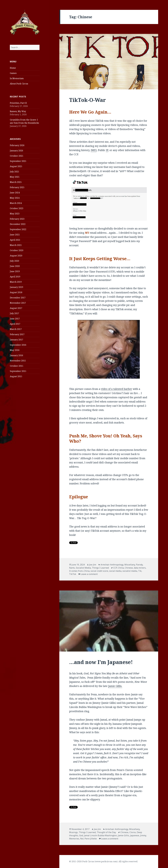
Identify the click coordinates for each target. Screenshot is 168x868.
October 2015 (17, 366)
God (81, 835)
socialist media (130, 571)
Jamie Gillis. (115, 686)
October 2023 (17, 208)
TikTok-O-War (87, 100)
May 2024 (15, 198)
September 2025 (18, 161)
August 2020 (16, 256)
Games (13, 73)
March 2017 (16, 329)
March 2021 (16, 245)
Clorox (133, 832)
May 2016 (15, 350)
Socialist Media (83, 568)
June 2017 (15, 319)
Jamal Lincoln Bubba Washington (100, 835)
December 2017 (18, 298)
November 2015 (18, 361)
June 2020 (15, 266)
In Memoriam (17, 78)
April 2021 (15, 240)
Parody (139, 565)
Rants (72, 568)
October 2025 (17, 156)
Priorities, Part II (18, 103)
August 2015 (16, 376)
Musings (73, 832)
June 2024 (15, 193)
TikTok (73, 574)
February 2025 (17, 187)
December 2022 (18, 224)
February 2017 (17, 334)
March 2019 (16, 282)
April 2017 (15, 324)
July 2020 (14, 261)
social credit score (99, 571)
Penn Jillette (91, 839)
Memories (74, 839)
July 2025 (14, 172)
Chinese (129, 568)
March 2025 (16, 182)
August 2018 (16, 292)
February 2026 (17, 145)
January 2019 (16, 287)
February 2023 (17, 219)
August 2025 (16, 166)
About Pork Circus (19, 84)
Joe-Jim (93, 565)
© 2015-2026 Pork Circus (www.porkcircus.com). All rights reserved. (104, 861)
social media (115, 571)
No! (82, 839)
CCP (115, 568)
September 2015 (18, 371)
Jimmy (143, 835)
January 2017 (16, 340)
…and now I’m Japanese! (101, 662)
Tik (140, 571)
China (121, 568)
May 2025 (15, 177)
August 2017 (16, 308)
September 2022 (18, 229)
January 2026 (16, 151)
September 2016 (18, 345)
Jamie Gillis (123, 835)
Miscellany (130, 565)
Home (13, 68)
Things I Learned (100, 568)
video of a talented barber (116, 389)
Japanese (135, 835)
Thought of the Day (106, 832)
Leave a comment (89, 574)
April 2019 (15, 277)
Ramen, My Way (18, 111)
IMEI (94, 150)
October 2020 (17, 250)
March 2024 (16, 203)
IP (107, 150)
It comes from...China (79, 571)
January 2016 (16, 355)
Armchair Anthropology (112, 565)
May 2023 (15, 214)
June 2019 (15, 271)
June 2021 (15, 235)
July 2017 (14, 313)
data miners (140, 568)
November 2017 (18, 303)
